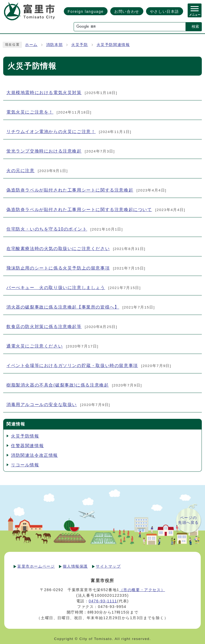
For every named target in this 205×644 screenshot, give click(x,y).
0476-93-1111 (103, 601)
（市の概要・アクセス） (142, 590)
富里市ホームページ (36, 566)
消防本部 (54, 45)
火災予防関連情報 (113, 45)
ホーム (31, 45)
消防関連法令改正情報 (34, 455)
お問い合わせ (127, 11)
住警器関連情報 (27, 446)
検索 (195, 26)
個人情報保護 (75, 566)
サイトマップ (108, 566)
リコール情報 (25, 465)
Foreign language (86, 11)
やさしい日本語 (165, 11)
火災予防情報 (25, 436)
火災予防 (80, 45)
